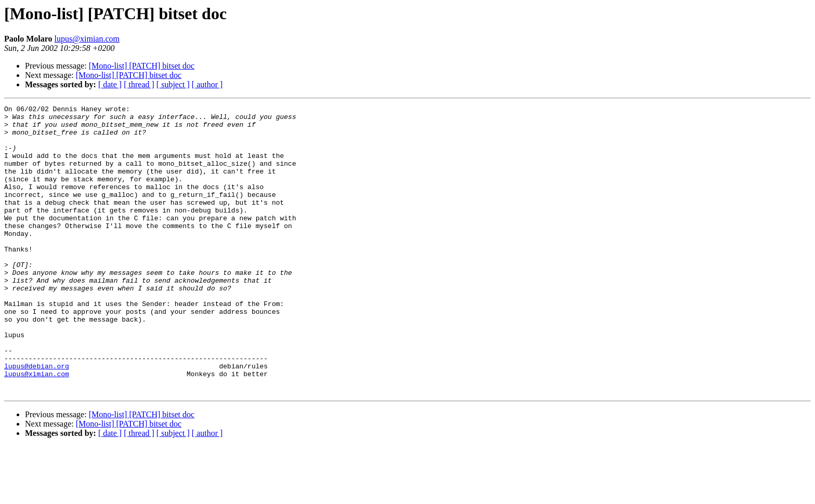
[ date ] (110, 84)
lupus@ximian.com (87, 39)
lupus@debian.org (37, 419)
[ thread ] (139, 84)
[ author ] (207, 84)
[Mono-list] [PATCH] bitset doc (142, 66)
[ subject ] (173, 84)
